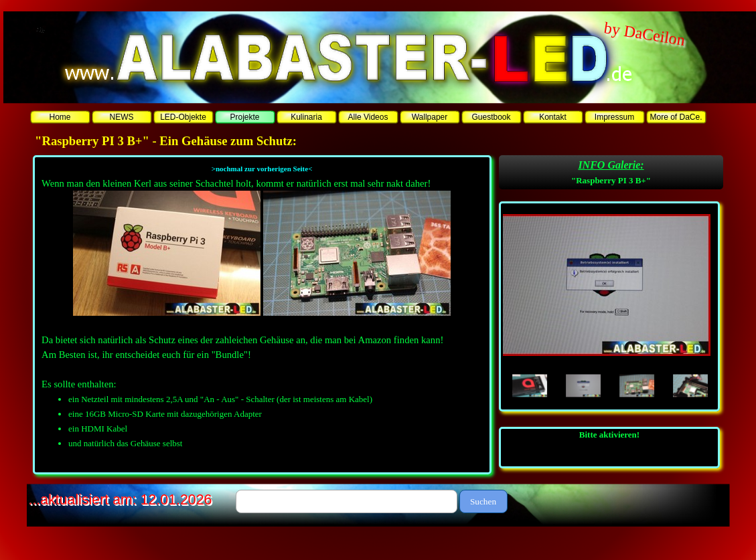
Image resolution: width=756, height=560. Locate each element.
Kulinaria (306, 117)
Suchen (483, 501)
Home (60, 117)
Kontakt (553, 117)
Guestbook (491, 117)
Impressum (614, 117)
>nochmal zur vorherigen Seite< (262, 169)
